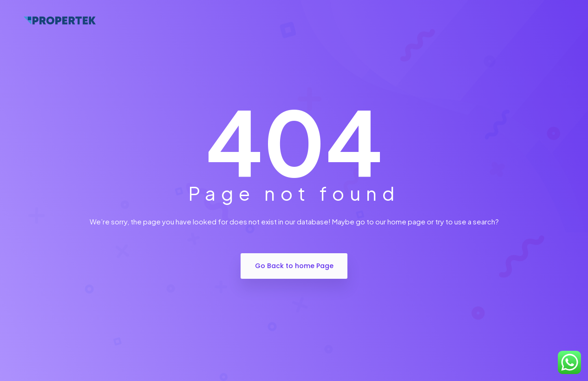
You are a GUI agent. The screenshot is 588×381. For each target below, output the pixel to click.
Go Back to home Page (294, 266)
